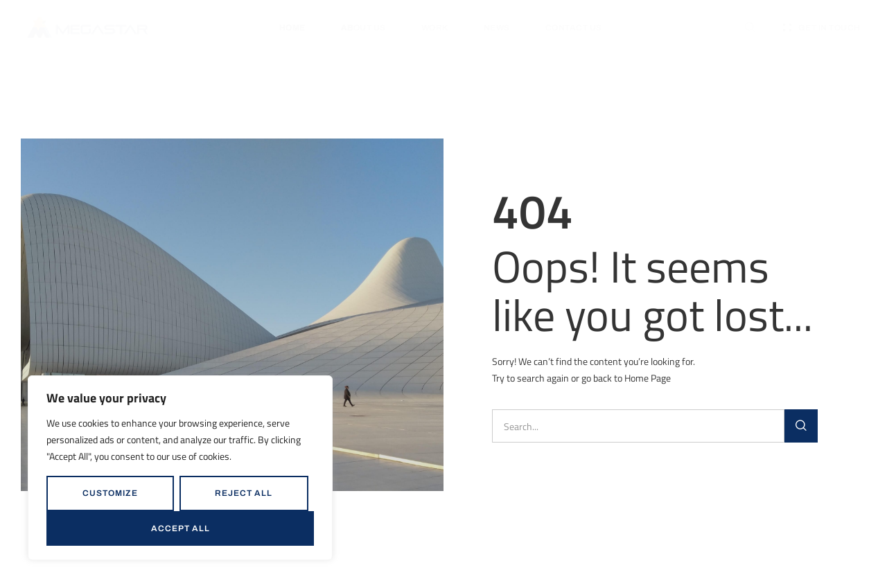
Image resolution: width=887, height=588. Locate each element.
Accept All (181, 528)
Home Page (648, 378)
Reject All (244, 493)
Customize (110, 493)
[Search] (801, 426)
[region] (180, 468)
